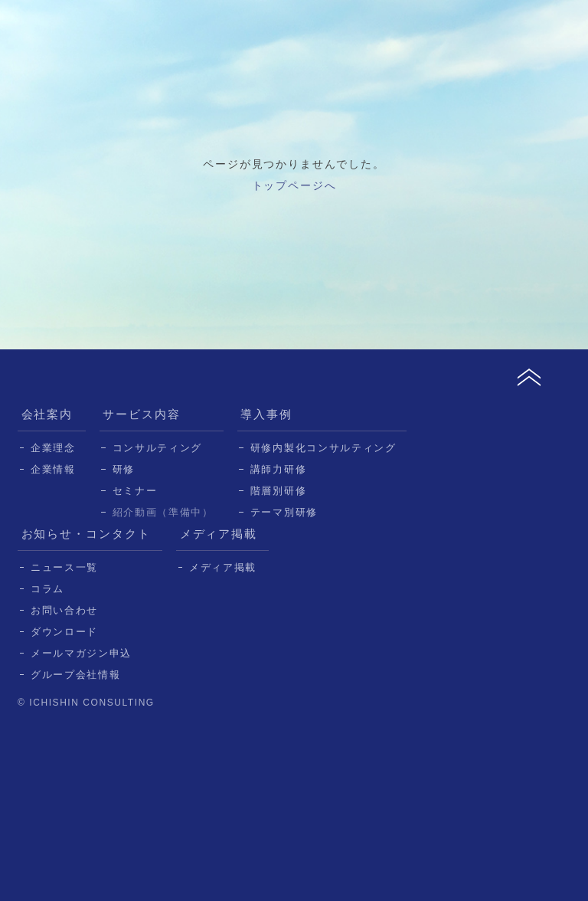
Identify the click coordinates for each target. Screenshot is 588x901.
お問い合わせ (64, 610)
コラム (47, 589)
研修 (124, 469)
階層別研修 (278, 491)
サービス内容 (142, 414)
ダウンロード (64, 632)
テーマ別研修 (284, 512)
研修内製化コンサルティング (323, 448)
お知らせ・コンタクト (87, 534)
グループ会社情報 (76, 675)
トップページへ (294, 185)
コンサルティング (158, 448)
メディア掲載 (219, 534)
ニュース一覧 (64, 567)
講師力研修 (278, 469)
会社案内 (47, 414)
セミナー (135, 491)
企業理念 (53, 448)
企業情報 (53, 469)
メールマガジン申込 (81, 653)
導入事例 (266, 414)
